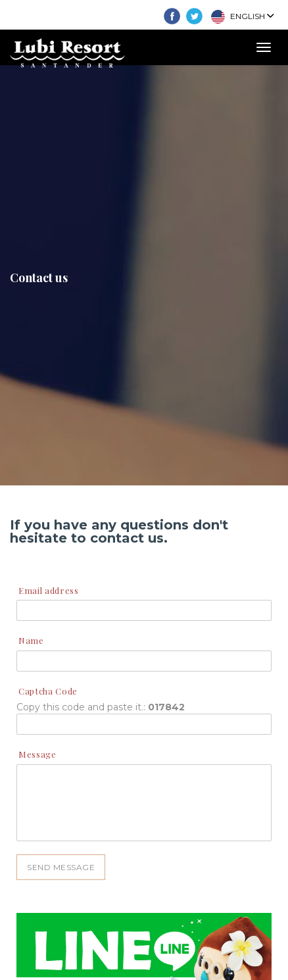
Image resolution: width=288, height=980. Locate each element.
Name (31, 640)
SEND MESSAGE (61, 867)
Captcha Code (48, 691)
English (242, 17)
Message (37, 754)
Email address (48, 590)
